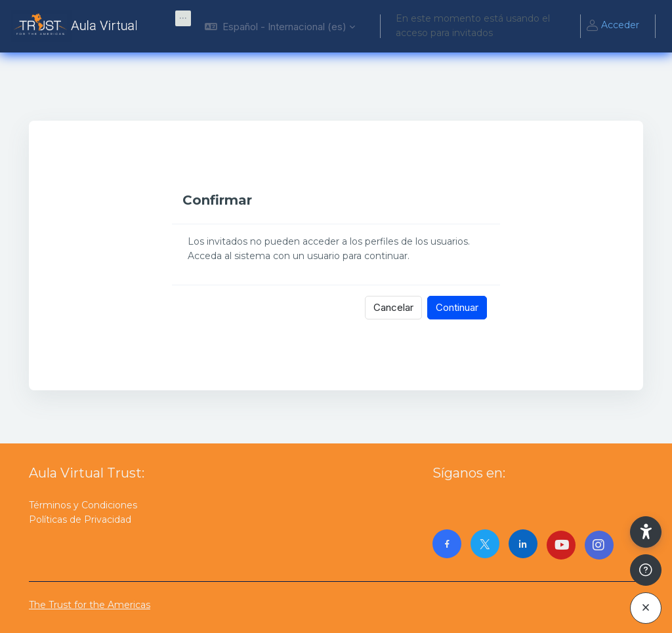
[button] (280, 26)
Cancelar (393, 307)
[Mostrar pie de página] (646, 570)
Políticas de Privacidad (80, 520)
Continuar (457, 307)
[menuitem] (183, 18)
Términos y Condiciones (83, 505)
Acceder (612, 26)
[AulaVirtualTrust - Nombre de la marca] (77, 26)
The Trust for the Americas (90, 605)
